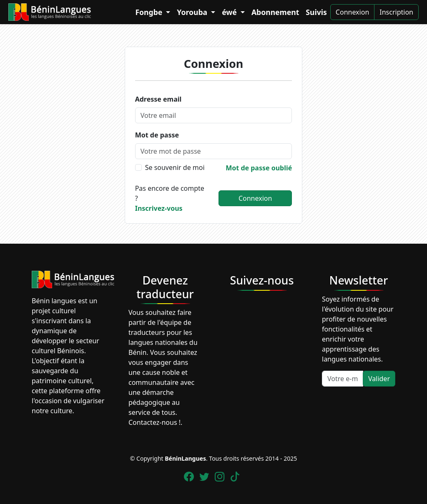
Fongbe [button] (149, 12)
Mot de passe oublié (259, 168)
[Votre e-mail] (343, 379)
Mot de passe (157, 135)
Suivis (316, 12)
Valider (379, 379)
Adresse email (158, 99)
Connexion (352, 12)
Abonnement (275, 12)
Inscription (396, 12)
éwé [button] (230, 12)
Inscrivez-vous (159, 208)
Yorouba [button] (193, 12)
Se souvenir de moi (175, 167)
